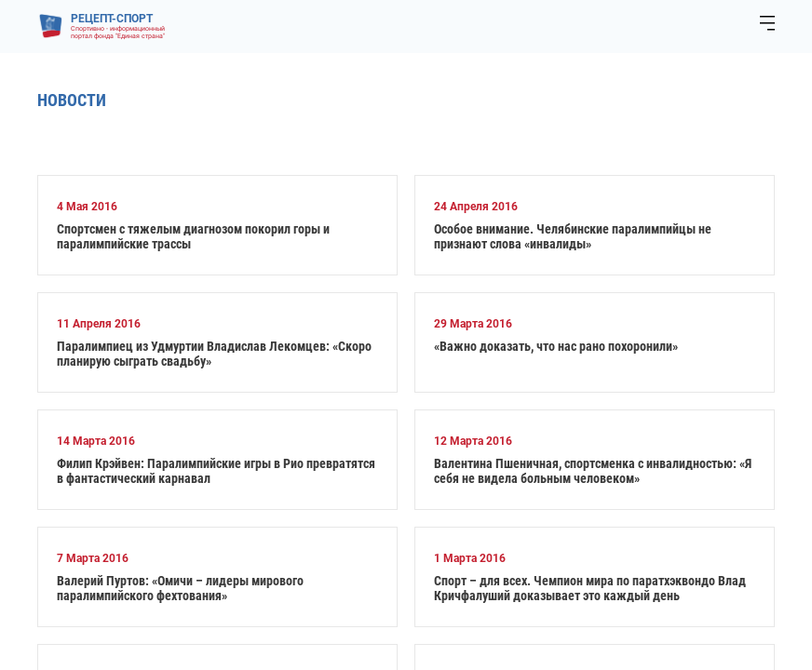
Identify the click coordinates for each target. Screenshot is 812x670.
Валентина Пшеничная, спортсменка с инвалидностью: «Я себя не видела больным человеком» (593, 471)
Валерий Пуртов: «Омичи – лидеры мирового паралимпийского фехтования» (180, 588)
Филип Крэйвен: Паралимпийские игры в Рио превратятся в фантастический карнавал (216, 471)
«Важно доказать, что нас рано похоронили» (556, 346)
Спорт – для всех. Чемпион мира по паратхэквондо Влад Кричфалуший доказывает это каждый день (590, 588)
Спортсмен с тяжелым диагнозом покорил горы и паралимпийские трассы (193, 236)
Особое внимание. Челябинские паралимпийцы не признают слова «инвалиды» (573, 236)
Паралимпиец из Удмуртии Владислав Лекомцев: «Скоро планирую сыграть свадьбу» (214, 354)
